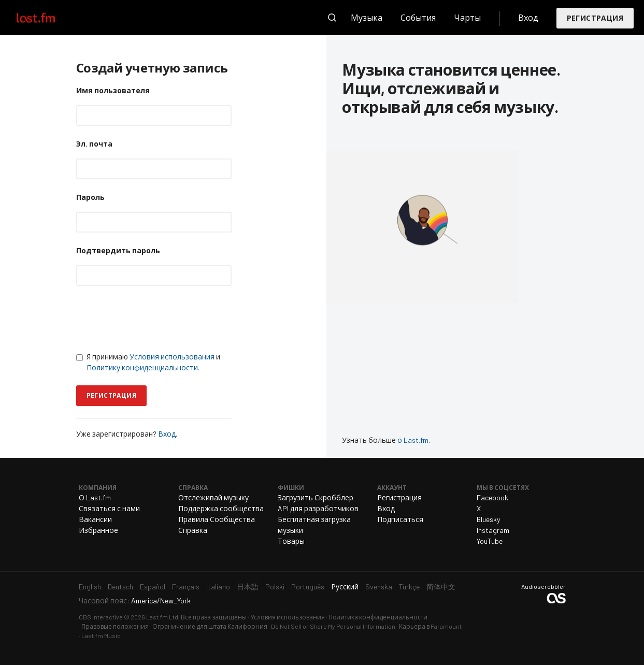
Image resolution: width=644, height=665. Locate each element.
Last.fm (48, 18)
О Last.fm (95, 497)
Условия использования (172, 357)
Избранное (98, 530)
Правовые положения (115, 626)
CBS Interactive (101, 617)
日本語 (248, 587)
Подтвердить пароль (118, 250)
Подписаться (400, 519)
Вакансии (95, 519)
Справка (193, 530)
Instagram (493, 530)
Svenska (379, 587)
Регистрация (595, 18)
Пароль (90, 197)
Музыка (367, 17)
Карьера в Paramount (430, 626)
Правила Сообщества (217, 519)
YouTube (490, 541)
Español (153, 587)
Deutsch (120, 587)
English (90, 587)
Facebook (492, 497)
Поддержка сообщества (221, 508)
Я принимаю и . (148, 362)
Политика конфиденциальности (378, 617)
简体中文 (441, 587)
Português (308, 587)
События (418, 17)
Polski (275, 587)
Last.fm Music (101, 635)
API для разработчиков (318, 508)
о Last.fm (413, 440)
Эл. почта (94, 144)
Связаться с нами (109, 508)
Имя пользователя (113, 90)
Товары (291, 541)
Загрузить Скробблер (316, 497)
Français (186, 587)
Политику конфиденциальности (142, 367)
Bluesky (488, 519)
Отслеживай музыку (213, 497)
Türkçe (409, 587)
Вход (528, 17)
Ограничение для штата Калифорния (210, 626)
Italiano (218, 587)
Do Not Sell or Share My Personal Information (333, 626)
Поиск (332, 18)
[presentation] (155, 319)
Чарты (467, 17)
